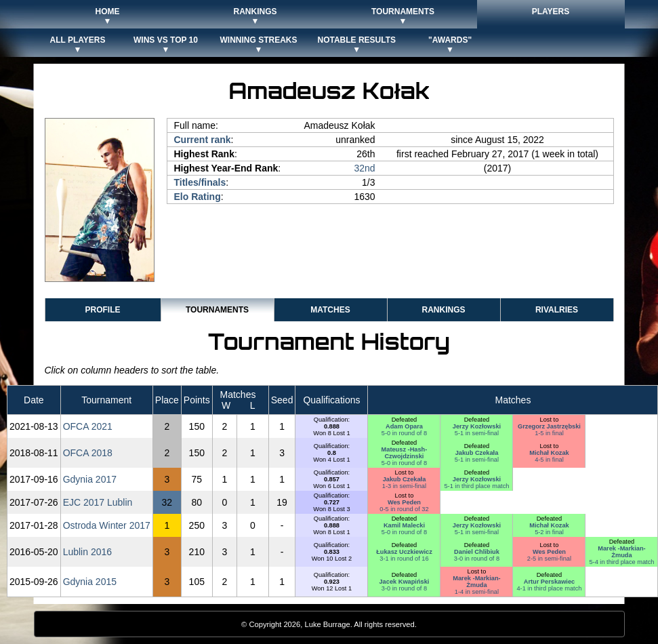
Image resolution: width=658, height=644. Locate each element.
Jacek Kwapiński (404, 582)
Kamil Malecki (404, 525)
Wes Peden (404, 502)
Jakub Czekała (477, 453)
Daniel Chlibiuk (477, 552)
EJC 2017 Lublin (98, 502)
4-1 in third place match (549, 588)
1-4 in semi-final (477, 592)
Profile (102, 310)
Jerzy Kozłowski (477, 426)
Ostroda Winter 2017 (107, 525)
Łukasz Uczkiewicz (404, 552)
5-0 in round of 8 (404, 433)
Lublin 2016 (87, 552)
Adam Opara (404, 426)
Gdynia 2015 (90, 582)
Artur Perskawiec (549, 582)
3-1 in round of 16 (404, 559)
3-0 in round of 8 (477, 559)
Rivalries (557, 310)
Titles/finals (200, 182)
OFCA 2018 (88, 453)
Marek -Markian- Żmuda (621, 552)
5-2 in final (549, 532)
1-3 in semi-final (404, 486)
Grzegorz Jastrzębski (549, 426)
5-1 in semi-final (477, 433)
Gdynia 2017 (90, 479)
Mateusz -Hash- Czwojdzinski (405, 453)
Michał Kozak (549, 453)
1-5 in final (549, 433)
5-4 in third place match (621, 562)
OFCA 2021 (88, 426)
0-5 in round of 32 (404, 509)
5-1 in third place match (476, 486)
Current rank (203, 140)
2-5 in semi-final (549, 559)
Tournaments (217, 310)
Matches (330, 310)
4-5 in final (549, 460)
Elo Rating (198, 197)
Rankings (443, 310)
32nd (364, 168)
